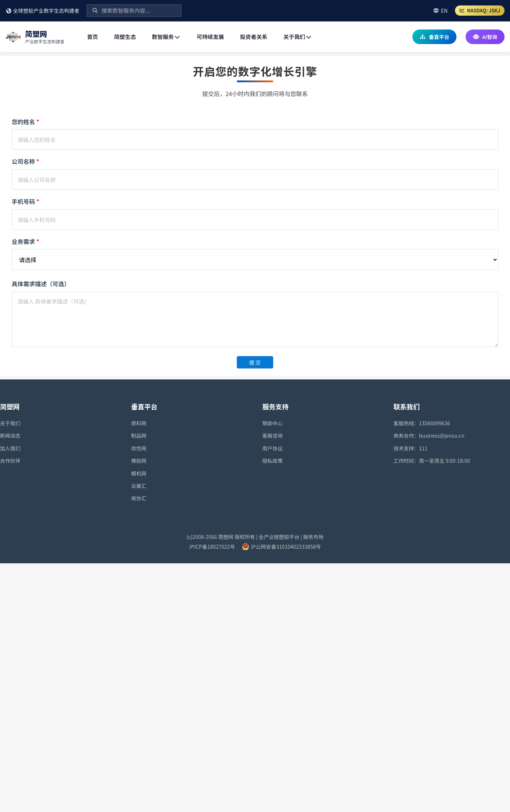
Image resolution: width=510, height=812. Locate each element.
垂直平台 (435, 37)
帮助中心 (272, 423)
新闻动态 (10, 435)
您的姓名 (25, 122)
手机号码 (25, 201)
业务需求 (25, 241)
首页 (93, 37)
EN (440, 11)
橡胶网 (139, 461)
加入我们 (10, 448)
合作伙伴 (10, 461)
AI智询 (485, 37)
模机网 (139, 473)
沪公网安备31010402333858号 (286, 547)
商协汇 (139, 498)
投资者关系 (254, 37)
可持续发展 (210, 37)
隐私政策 (272, 461)
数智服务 (166, 37)
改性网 (139, 448)
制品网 (139, 435)
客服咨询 (272, 435)
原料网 (139, 423)
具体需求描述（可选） (41, 284)
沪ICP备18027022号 (212, 547)
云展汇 (139, 486)
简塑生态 (125, 37)
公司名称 (25, 161)
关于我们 (298, 37)
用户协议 (272, 448)
